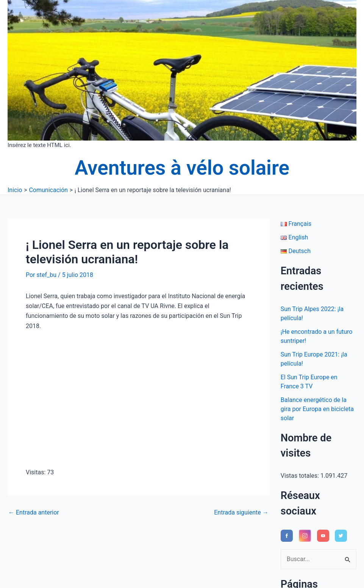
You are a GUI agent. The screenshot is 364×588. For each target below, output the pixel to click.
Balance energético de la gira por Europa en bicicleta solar (317, 409)
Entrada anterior (34, 513)
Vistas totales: (301, 476)
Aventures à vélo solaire (182, 168)
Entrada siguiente (241, 513)
